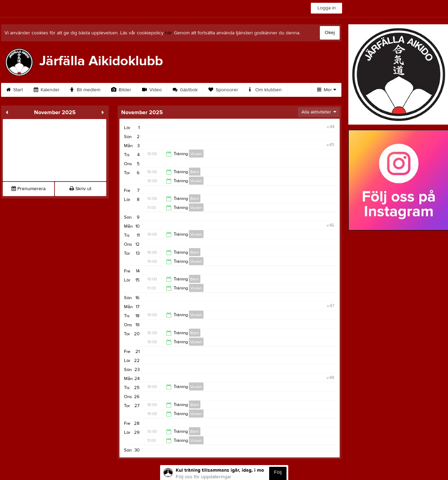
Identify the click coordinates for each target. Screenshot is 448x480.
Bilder (121, 90)
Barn (195, 172)
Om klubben (265, 90)
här (168, 33)
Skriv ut (80, 189)
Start (15, 90)
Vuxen (196, 154)
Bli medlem (85, 90)
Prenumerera (28, 189)
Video (152, 90)
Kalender (47, 90)
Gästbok (185, 90)
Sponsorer (223, 90)
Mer (327, 90)
